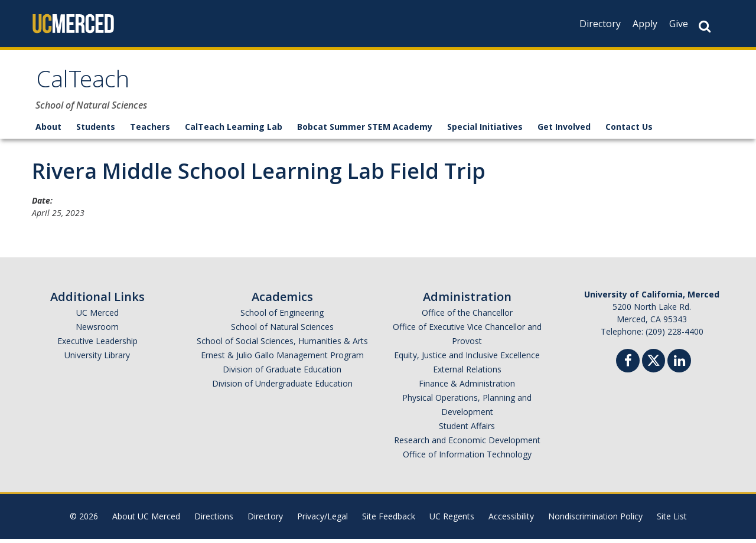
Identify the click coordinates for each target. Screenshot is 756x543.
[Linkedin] (679, 366)
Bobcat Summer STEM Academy (365, 131)
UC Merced (97, 317)
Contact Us (629, 131)
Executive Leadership (97, 345)
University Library (97, 359)
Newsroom (97, 331)
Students (96, 131)
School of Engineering (282, 317)
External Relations (467, 373)
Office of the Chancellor (467, 317)
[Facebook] (628, 366)
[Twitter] (654, 363)
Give (679, 24)
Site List (672, 520)
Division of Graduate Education (282, 373)
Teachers (150, 131)
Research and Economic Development (467, 444)
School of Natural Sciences (282, 331)
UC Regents (452, 520)
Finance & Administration (467, 387)
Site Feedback (389, 520)
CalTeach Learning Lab (234, 131)
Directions (214, 520)
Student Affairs (467, 430)
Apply (645, 24)
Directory (600, 24)
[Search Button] (705, 26)
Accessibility (511, 520)
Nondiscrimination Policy (595, 520)
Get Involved (564, 131)
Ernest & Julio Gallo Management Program (282, 359)
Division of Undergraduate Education (282, 387)
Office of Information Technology (467, 458)
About (48, 131)
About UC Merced (146, 520)
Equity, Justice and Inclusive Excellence (467, 359)
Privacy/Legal (322, 520)
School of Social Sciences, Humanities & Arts (282, 345)
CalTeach (86, 85)
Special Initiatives (485, 131)
